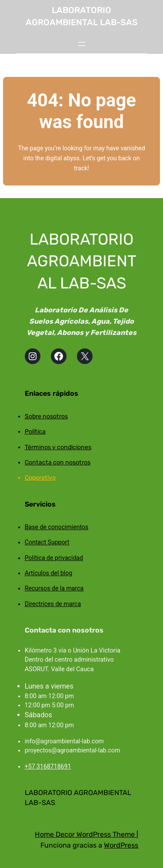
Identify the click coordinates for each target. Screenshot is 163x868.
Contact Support (47, 542)
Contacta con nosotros (58, 462)
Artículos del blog (49, 573)
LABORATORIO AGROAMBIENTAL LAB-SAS (82, 261)
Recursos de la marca (54, 588)
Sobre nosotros (46, 416)
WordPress (121, 845)
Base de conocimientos (57, 527)
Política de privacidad (54, 558)
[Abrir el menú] (82, 44)
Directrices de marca (53, 604)
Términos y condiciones (58, 447)
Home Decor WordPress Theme (86, 834)
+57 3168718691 (48, 766)
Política (35, 432)
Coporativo (40, 478)
